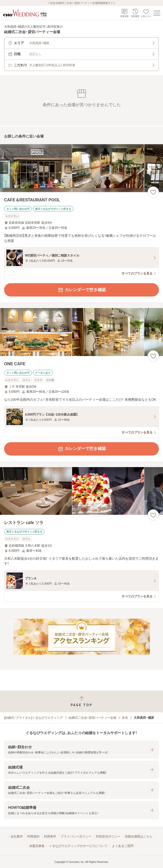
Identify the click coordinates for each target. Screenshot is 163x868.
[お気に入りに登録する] (153, 192)
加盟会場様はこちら (139, 836)
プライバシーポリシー (76, 836)
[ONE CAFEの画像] (81, 332)
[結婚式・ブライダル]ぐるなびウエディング (33, 718)
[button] (81, 750)
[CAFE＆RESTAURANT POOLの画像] (81, 168)
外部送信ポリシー (108, 836)
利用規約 (33, 836)
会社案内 (17, 836)
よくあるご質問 (123, 846)
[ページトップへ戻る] (81, 701)
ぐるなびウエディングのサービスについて (78, 846)
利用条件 (50, 836)
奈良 (125, 718)
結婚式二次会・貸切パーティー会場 (92, 718)
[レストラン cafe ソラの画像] (81, 491)
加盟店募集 (37, 846)
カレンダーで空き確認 (82, 290)
